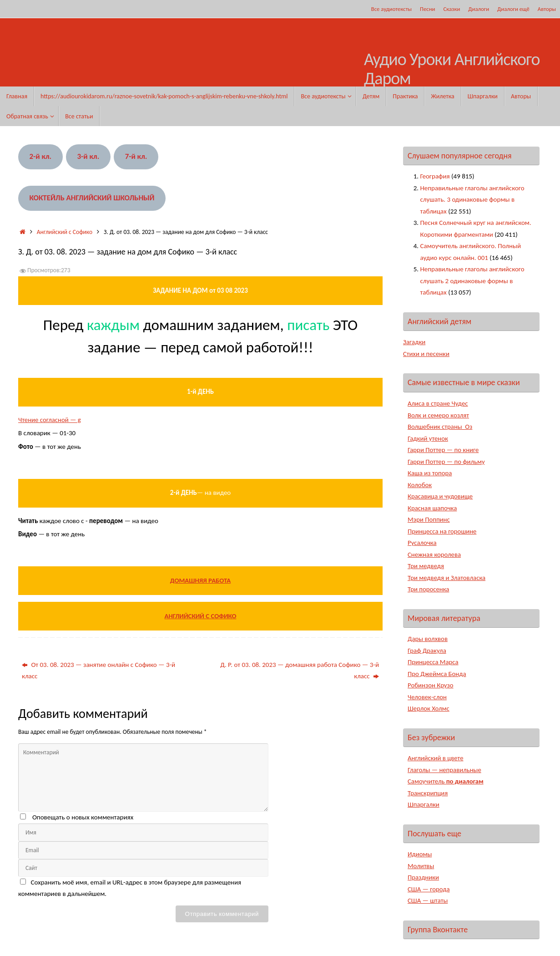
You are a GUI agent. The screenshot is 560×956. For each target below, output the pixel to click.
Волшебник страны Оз (441, 427)
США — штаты (428, 900)
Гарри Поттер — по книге (444, 450)
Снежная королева (435, 554)
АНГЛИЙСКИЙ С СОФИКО (200, 616)
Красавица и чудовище (441, 496)
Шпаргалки (424, 804)
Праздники (424, 877)
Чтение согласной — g (50, 420)
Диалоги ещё (513, 9)
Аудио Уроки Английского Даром (452, 69)
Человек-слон (427, 697)
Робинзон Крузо (431, 685)
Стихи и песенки (427, 354)
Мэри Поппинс (429, 519)
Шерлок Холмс (429, 708)
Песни (427, 9)
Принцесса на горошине (443, 531)
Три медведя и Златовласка (447, 578)
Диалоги (479, 9)
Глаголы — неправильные (445, 770)
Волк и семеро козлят (439, 415)
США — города (429, 889)
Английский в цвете (436, 758)
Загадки (414, 342)
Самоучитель (446, 781)
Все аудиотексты (391, 9)
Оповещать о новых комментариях (83, 817)
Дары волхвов (428, 639)
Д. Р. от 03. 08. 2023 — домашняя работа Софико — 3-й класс (300, 671)
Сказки (452, 9)
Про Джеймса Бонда (437, 674)
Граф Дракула (427, 651)
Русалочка (422, 543)
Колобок (420, 485)
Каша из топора (430, 473)
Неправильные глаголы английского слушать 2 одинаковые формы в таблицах (472, 281)
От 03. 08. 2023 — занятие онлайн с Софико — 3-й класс (98, 671)
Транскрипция (428, 793)
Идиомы (420, 854)
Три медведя (426, 566)
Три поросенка (429, 589)
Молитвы (421, 866)
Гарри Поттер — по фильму (447, 462)
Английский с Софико (65, 232)
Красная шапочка (433, 508)
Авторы (547, 9)
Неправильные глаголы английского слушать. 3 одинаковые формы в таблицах (472, 200)
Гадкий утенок (428, 438)
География (435, 176)
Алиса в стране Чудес (438, 403)
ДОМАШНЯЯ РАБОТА (201, 580)
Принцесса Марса (433, 662)
